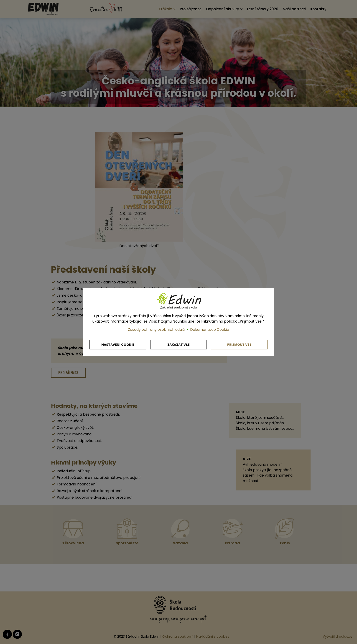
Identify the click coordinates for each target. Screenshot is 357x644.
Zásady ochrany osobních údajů (156, 330)
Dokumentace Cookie (210, 330)
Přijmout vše (239, 345)
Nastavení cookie (118, 345)
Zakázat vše (178, 345)
